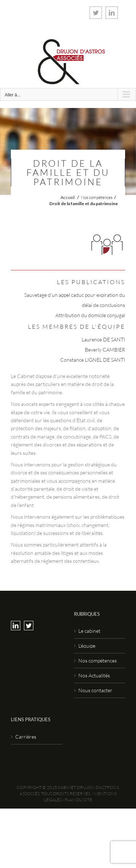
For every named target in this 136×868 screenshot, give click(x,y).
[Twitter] (29, 626)
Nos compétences (97, 197)
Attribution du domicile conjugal (90, 315)
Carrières (26, 737)
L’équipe (87, 646)
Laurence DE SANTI (103, 339)
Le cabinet (89, 631)
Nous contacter (95, 690)
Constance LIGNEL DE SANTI (93, 360)
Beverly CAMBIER (105, 350)
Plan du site (78, 800)
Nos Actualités (94, 675)
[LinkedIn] (16, 626)
